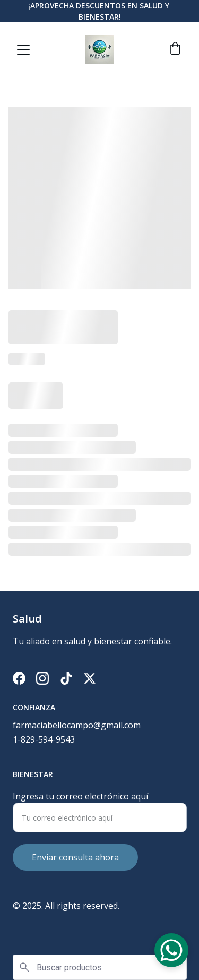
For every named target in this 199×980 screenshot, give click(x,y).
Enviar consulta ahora (75, 865)
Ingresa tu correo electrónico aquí (80, 804)
